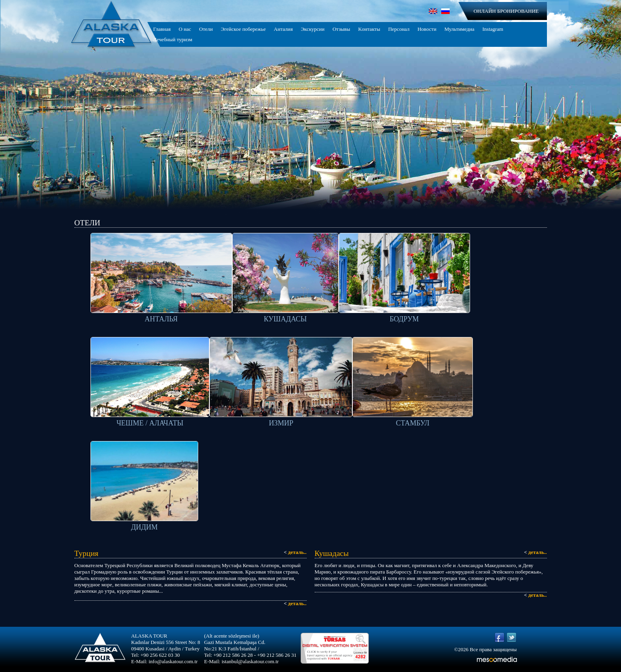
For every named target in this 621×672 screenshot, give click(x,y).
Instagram (493, 29)
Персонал (399, 29)
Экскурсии (313, 29)
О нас (185, 29)
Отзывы (341, 29)
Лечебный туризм (173, 39)
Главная (162, 29)
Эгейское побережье (243, 29)
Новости (427, 29)
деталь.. (295, 552)
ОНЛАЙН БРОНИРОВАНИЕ (506, 11)
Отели (206, 29)
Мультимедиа (459, 29)
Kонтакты (369, 29)
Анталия (283, 29)
